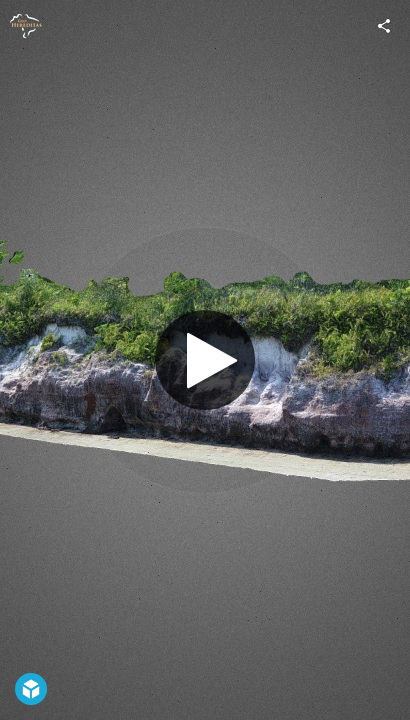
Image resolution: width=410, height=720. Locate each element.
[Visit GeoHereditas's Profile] (26, 26)
